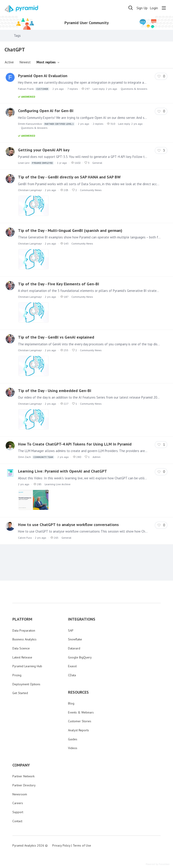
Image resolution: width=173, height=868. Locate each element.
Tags (17, 36)
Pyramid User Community (87, 23)
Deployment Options (26, 684)
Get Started (20, 693)
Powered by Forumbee (158, 864)
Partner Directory (24, 785)
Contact (17, 821)
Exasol (72, 666)
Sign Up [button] (142, 8)
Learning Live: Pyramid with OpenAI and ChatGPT (63, 471)
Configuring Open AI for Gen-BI (46, 111)
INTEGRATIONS (82, 619)
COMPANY (21, 765)
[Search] (131, 8)
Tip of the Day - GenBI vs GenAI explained (56, 337)
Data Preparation (24, 630)
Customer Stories (80, 721)
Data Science (21, 648)
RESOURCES (78, 692)
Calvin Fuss (25, 538)
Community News (91, 190)
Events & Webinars (81, 712)
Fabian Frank (34, 89)
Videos (73, 748)
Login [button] (154, 8)
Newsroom (20, 794)
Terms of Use (82, 845)
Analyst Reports (79, 730)
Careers (18, 803)
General (97, 163)
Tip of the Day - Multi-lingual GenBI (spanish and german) (70, 230)
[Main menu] (164, 8)
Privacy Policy (61, 845)
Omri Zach (36, 457)
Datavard (74, 648)
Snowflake (75, 639)
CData (72, 675)
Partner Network (23, 776)
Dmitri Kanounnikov (47, 124)
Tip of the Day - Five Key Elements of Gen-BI (59, 284)
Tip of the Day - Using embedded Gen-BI (55, 391)
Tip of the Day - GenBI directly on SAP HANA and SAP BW (69, 177)
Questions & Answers (134, 89)
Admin (97, 457)
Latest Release (22, 657)
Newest (25, 62)
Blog (71, 703)
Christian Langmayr (30, 190)
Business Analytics (24, 639)
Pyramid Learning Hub (27, 666)
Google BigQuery (80, 657)
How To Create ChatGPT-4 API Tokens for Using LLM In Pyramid (75, 444)
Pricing (17, 675)
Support (18, 812)
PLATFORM (22, 619)
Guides (73, 739)
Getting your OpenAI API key (44, 150)
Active (9, 62)
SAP (71, 630)
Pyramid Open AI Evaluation (43, 76)
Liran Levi (36, 163)
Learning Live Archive (58, 484)
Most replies (46, 62)
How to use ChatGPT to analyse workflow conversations (68, 525)
